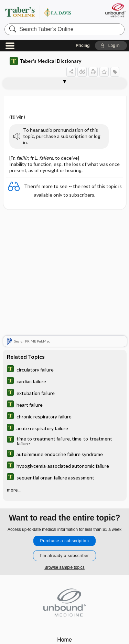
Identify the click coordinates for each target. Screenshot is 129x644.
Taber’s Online (46, 12)
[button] (111, 46)
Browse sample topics (64, 567)
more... (14, 490)
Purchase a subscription (65, 541)
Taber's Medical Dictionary (45, 61)
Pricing (83, 46)
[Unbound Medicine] (115, 10)
